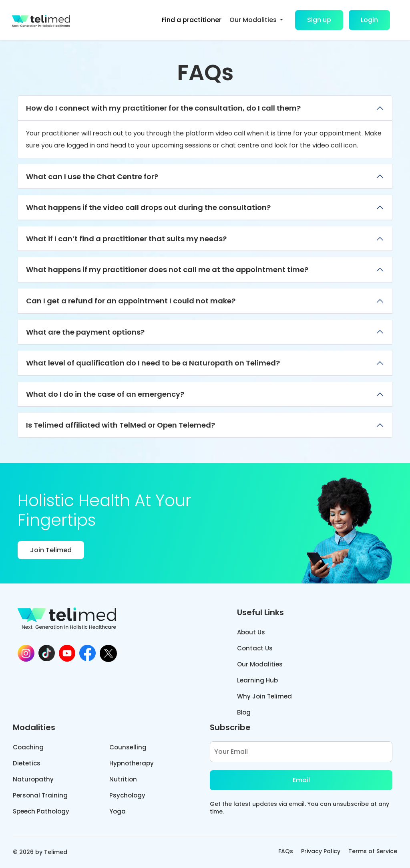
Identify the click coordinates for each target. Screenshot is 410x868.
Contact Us (255, 648)
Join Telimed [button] (51, 550)
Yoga (118, 811)
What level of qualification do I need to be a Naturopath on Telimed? (153, 363)
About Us (251, 632)
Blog (244, 712)
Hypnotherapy (132, 763)
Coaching (28, 747)
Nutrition (123, 779)
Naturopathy (33, 779)
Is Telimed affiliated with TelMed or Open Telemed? (121, 425)
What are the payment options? (85, 332)
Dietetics (27, 763)
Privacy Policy (321, 851)
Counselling (128, 747)
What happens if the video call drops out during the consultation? (148, 207)
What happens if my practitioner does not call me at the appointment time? (167, 269)
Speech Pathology (41, 811)
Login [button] (369, 20)
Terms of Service (373, 851)
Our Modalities (260, 664)
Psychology (127, 795)
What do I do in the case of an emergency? (105, 394)
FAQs (286, 851)
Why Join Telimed (264, 696)
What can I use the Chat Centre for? (92, 177)
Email (301, 780)
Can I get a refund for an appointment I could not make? (131, 301)
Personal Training (40, 795)
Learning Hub (257, 680)
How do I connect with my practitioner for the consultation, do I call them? (163, 108)
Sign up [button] (319, 20)
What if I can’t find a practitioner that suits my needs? (126, 239)
